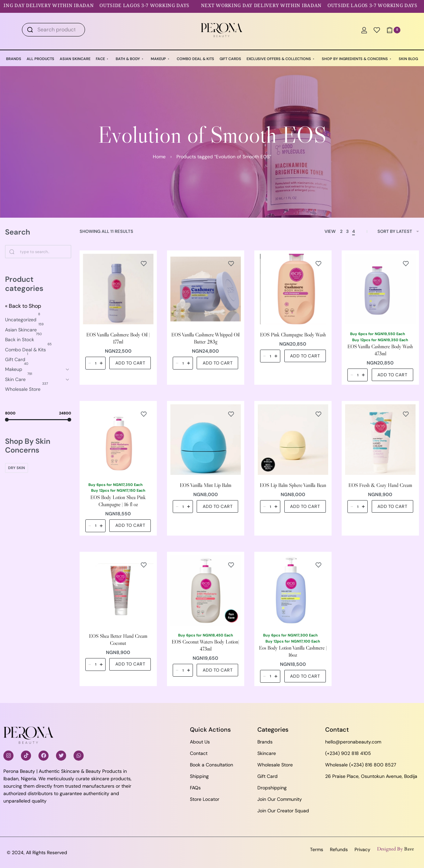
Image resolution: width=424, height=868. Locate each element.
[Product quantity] (95, 363)
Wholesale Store (275, 765)
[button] (130, 363)
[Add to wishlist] (144, 264)
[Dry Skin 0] (17, 468)
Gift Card (267, 776)
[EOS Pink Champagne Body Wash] (293, 289)
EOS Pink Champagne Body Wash (293, 335)
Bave (409, 849)
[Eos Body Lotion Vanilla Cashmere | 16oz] (293, 590)
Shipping (199, 776)
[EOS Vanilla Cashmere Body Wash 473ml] (380, 289)
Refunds (339, 849)
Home (159, 157)
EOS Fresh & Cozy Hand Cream (380, 485)
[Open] (377, 30)
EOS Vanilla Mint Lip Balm (206, 485)
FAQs (195, 788)
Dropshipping (272, 788)
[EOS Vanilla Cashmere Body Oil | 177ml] (118, 289)
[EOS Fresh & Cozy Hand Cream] (380, 440)
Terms (317, 849)
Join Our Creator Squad (283, 811)
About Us (200, 742)
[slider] (7, 419)
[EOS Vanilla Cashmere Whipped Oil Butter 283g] (206, 289)
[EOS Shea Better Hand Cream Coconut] (118, 590)
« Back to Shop (23, 306)
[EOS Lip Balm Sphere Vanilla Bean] (293, 440)
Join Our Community (280, 799)
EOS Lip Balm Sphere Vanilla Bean (293, 485)
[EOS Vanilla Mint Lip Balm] (206, 440)
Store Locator (205, 799)
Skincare (267, 753)
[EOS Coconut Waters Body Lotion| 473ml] (206, 590)
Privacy (362, 849)
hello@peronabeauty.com (353, 742)
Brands (265, 742)
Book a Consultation (211, 765)
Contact (199, 753)
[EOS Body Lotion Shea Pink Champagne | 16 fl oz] (118, 440)
